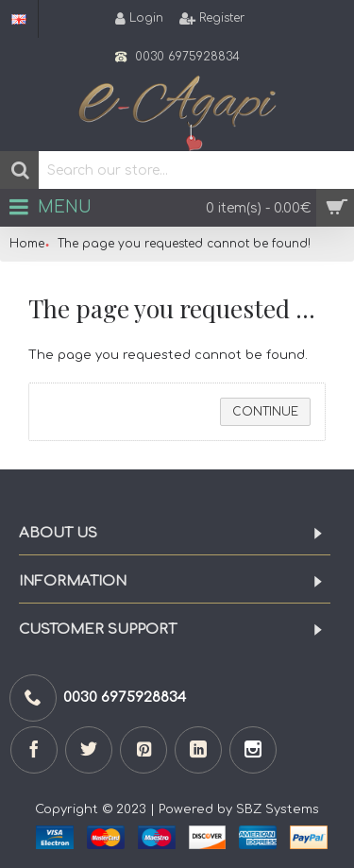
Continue (265, 412)
